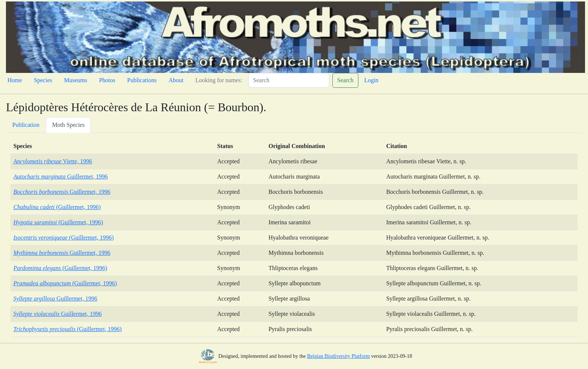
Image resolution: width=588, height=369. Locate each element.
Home (15, 80)
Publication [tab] (26, 125)
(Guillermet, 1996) (57, 207)
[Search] (289, 80)
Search (345, 80)
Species (43, 80)
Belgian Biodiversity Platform (338, 356)
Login (371, 80)
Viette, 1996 (53, 161)
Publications (142, 80)
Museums (76, 80)
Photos (107, 80)
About (176, 80)
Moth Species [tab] (68, 125)
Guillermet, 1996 (61, 177)
